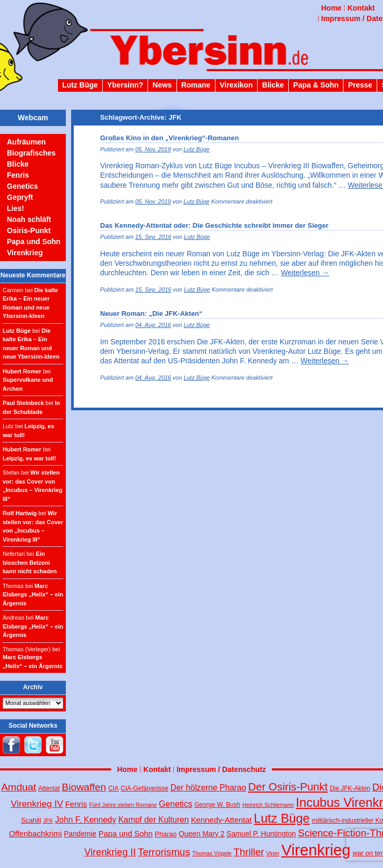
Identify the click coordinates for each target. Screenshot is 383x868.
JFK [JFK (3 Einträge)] (48, 821)
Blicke (273, 85)
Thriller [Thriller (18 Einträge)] (249, 852)
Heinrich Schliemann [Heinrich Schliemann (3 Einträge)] (268, 805)
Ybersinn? (125, 85)
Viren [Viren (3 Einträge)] (273, 853)
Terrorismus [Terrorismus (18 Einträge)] (164, 852)
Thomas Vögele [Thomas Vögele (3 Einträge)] (212, 853)
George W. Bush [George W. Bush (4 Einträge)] (217, 805)
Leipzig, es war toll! (29, 458)
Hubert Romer (22, 371)
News (163, 85)
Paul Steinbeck (23, 403)
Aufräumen (26, 142)
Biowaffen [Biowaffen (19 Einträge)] (84, 787)
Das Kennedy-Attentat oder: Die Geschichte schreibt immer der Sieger (214, 225)
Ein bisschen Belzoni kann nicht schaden (30, 562)
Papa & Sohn (316, 85)
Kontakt (361, 8)
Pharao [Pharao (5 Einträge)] (166, 834)
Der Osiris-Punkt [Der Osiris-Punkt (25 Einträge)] (288, 787)
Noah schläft (29, 219)
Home (332, 8)
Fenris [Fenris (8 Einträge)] (76, 804)
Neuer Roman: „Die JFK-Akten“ (151, 314)
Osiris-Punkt (29, 230)
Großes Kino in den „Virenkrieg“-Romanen (169, 138)
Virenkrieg (25, 253)
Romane (196, 85)
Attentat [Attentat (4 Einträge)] (49, 788)
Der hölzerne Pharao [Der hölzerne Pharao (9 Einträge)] (208, 788)
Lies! (16, 208)
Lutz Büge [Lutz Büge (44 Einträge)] (282, 818)
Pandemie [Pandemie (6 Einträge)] (80, 834)
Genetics (22, 186)
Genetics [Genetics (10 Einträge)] (176, 804)
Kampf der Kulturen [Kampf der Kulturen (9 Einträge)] (153, 820)
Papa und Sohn (34, 242)
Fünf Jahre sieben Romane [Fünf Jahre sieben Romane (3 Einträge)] (123, 805)
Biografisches (31, 153)
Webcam (33, 118)
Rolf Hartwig (20, 513)
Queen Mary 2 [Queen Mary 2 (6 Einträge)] (202, 834)
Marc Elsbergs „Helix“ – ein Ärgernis (33, 595)
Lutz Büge (80, 85)
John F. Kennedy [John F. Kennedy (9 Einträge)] (86, 820)
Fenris (18, 175)
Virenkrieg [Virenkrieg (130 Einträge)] (316, 850)
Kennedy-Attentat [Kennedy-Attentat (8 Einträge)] (221, 820)
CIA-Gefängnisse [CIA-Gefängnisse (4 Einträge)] (144, 788)
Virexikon (236, 85)
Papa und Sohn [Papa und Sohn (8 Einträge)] (126, 833)
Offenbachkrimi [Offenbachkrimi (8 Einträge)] (35, 833)
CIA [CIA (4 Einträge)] (113, 788)
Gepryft (20, 197)
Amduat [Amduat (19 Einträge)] (18, 787)
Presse (360, 85)
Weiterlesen (305, 273)
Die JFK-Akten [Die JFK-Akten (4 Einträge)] (350, 788)
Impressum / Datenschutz (221, 769)
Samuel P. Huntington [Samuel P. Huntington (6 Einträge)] (261, 834)
